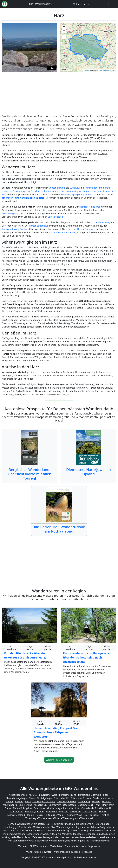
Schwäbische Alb (103, 808)
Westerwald (87, 818)
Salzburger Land (60, 808)
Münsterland (25, 805)
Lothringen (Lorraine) (44, 802)
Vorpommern (46, 818)
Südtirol (103, 812)
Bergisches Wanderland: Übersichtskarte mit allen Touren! (29, 474)
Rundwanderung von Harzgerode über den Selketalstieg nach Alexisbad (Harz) (86, 657)
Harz (109, 798)
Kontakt (88, 852)
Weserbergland (70, 818)
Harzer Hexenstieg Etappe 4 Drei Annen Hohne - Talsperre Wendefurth (56, 732)
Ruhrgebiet (26, 808)
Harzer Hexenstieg (100, 222)
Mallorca (107, 802)
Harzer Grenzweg (86, 229)
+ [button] (64, 27)
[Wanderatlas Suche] (81, 4)
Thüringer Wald (74, 815)
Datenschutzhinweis (76, 846)
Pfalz (98, 805)
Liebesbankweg (57, 188)
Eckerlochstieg (55, 217)
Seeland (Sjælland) (35, 812)
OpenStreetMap (105, 70)
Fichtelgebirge (44, 798)
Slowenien (52, 812)
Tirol (86, 815)
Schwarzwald (16, 812)
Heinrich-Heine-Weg (90, 207)
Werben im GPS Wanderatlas (33, 846)
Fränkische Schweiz (81, 798)
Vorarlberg (31, 818)
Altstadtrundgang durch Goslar (75, 194)
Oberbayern (55, 805)
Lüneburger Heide (66, 802)
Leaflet (86, 70)
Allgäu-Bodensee (18, 795)
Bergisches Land (68, 795)
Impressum (95, 846)
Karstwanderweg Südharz (15, 229)
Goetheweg (8, 213)
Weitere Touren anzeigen (59, 760)
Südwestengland (16, 815)
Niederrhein (40, 805)
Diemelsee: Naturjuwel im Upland (88, 472)
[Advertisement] (59, 94)
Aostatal (33, 795)
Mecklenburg (10, 805)
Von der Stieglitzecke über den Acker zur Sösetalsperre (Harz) (25, 655)
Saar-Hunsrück (42, 808)
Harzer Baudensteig (40, 226)
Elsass (32, 798)
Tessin (39, 815)
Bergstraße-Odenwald (90, 795)
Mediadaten (56, 846)
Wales (57, 818)
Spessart (63, 812)
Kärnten (19, 802)
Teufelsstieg (41, 210)
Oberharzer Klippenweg (43, 191)
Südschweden (90, 812)
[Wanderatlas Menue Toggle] (112, 4)
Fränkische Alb (61, 798)
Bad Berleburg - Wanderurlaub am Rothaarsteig (59, 529)
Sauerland (88, 808)
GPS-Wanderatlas (40, 4)
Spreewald (75, 812)
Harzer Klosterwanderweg (62, 232)
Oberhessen (69, 805)
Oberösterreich (86, 805)
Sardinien (75, 808)
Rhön (16, 808)
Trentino (105, 815)
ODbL (113, 70)
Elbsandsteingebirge (16, 798)
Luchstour (75, 188)
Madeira (96, 802)
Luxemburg (84, 802)
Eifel (105, 795)
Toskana (94, 815)
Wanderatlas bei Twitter (39, 852)
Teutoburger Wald (54, 815)
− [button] (64, 31)
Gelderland (99, 798)
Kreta (28, 802)
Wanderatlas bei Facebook (67, 852)
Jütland (9, 802)
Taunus (31, 815)
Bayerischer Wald (48, 795)
